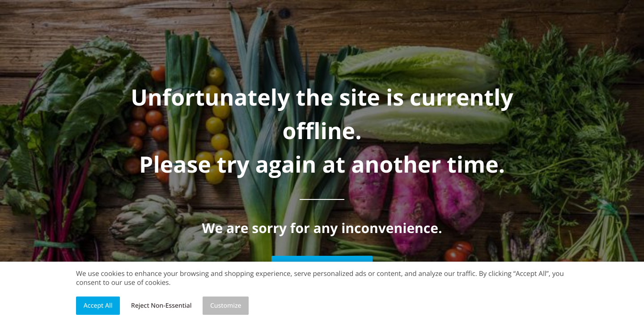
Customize (226, 306)
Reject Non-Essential (161, 306)
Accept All (98, 306)
